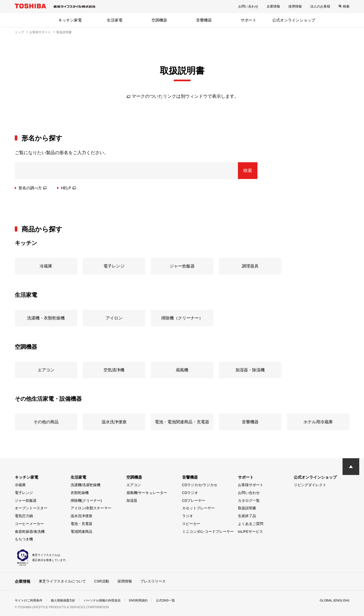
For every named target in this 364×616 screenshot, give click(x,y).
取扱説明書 (247, 508)
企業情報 (273, 6)
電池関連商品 (81, 532)
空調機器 (159, 20)
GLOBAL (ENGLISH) (334, 600)
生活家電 (115, 20)
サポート (249, 20)
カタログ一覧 (249, 501)
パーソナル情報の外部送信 (109, 600)
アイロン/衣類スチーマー (91, 508)
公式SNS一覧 (176, 600)
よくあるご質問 (251, 524)
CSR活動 (102, 581)
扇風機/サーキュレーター (147, 493)
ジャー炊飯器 (26, 501)
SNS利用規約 (147, 600)
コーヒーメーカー (29, 524)
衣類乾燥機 (80, 493)
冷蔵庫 (20, 485)
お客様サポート (40, 32)
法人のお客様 (320, 6)
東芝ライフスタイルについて (62, 581)
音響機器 (204, 20)
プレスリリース (153, 581)
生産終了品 (247, 516)
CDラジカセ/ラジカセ (200, 485)
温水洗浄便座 (81, 516)
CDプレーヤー (194, 501)
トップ (19, 32)
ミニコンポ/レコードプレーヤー (208, 532)
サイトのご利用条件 (30, 600)
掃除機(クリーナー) (86, 501)
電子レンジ (24, 493)
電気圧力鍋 (24, 516)
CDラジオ (190, 493)
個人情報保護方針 (67, 600)
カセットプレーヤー (198, 508)
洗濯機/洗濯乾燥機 (86, 485)
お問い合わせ (248, 6)
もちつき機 (24, 539)
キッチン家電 (70, 20)
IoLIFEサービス (250, 532)
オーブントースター (31, 508)
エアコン (134, 485)
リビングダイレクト (310, 485)
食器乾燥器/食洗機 (30, 532)
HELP (68, 188)
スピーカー (191, 524)
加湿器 (132, 501)
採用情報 (295, 6)
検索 (346, 6)
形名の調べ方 (32, 188)
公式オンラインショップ (294, 20)
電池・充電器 (81, 524)
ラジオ (188, 516)
